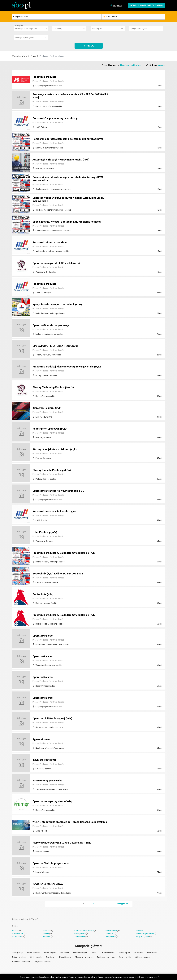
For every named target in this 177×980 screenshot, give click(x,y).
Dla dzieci (64, 953)
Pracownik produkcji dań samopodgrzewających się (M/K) (69, 367)
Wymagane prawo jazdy (24, 38)
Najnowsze (114, 65)
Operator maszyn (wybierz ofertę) (54, 801)
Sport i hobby (125, 957)
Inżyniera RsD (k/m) (45, 760)
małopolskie (110, 936)
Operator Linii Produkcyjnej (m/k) (53, 719)
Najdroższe (136, 65)
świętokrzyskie (142, 936)
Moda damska (34, 953)
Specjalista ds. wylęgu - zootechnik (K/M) (59, 305)
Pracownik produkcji (45, 77)
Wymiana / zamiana (21, 962)
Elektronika (152, 953)
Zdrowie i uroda (107, 953)
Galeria (161, 65)
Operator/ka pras (43, 636)
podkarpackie (111, 931)
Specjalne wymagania (139, 29)
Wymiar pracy (97, 29)
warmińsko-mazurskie (84, 931)
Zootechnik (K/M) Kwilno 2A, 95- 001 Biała (59, 574)
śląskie (46, 933)
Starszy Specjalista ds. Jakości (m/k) (56, 450)
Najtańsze (125, 65)
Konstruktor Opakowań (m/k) (51, 429)
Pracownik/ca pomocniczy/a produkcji (57, 118)
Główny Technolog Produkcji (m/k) (54, 387)
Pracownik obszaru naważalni (51, 243)
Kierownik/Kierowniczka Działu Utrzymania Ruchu (64, 843)
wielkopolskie (80, 933)
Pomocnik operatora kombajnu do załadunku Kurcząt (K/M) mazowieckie (70, 179)
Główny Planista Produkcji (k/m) (53, 470)
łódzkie (15, 931)
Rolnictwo (51, 957)
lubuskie (140, 931)
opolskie (46, 931)
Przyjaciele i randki (42, 962)
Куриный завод (43, 739)
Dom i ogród (124, 953)
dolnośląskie (79, 936)
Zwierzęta (139, 953)
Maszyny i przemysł (84, 957)
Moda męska (50, 953)
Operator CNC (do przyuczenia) (52, 864)
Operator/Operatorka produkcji (52, 325)
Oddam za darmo (143, 957)
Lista (155, 65)
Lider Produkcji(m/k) (46, 532)
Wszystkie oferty (19, 56)
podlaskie (109, 933)
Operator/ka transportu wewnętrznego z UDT (61, 491)
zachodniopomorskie (145, 933)
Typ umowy (58, 29)
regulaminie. (152, 977)
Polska (15, 926)
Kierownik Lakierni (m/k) (48, 408)
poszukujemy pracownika (49, 781)
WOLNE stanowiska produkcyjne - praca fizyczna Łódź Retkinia (67, 821)
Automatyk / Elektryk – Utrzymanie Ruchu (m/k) (62, 160)
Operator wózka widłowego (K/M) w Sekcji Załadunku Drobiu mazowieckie (71, 200)
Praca (33, 56)
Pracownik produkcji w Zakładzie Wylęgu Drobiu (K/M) (67, 553)
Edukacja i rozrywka (106, 957)
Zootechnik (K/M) (43, 594)
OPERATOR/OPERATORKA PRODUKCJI (57, 346)
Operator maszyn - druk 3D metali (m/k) (58, 263)
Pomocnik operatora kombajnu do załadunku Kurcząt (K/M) (70, 139)
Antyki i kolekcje (19, 957)
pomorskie (16, 936)
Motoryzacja (17, 953)
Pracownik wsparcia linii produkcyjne (56, 512)
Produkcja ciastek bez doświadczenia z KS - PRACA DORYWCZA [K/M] (66, 96)
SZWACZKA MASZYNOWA (50, 884)
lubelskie (47, 936)
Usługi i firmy (65, 957)
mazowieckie (18, 933)
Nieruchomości (80, 953)
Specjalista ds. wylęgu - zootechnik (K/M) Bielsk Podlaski (69, 222)
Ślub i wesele (36, 957)
